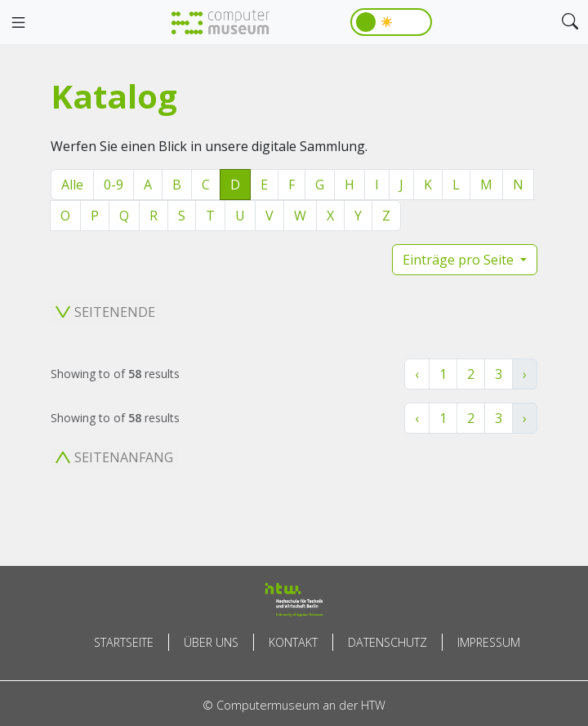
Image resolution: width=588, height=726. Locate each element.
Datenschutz (388, 642)
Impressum (489, 642)
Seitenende (105, 312)
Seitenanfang (114, 457)
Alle (72, 185)
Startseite (124, 642)
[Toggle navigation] (18, 23)
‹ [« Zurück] (417, 374)
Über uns (211, 642)
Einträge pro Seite (460, 260)
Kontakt (293, 642)
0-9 (114, 185)
